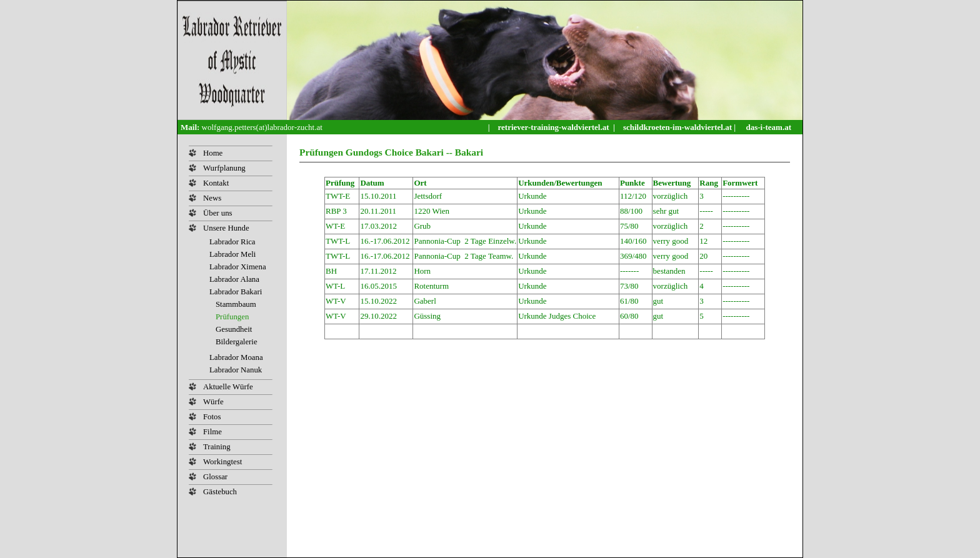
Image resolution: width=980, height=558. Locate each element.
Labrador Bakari (236, 292)
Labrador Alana (234, 279)
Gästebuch (220, 492)
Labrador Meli (232, 254)
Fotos (212, 417)
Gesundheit (234, 329)
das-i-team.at (768, 127)
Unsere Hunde (226, 228)
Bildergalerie (237, 342)
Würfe (213, 402)
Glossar (215, 477)
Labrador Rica (232, 242)
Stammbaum (236, 304)
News (212, 198)
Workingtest (222, 462)
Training (217, 447)
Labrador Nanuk (236, 370)
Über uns (218, 213)
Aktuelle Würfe (228, 387)
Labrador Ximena (238, 267)
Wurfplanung (224, 168)
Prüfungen (232, 317)
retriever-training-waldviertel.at (555, 127)
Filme (212, 432)
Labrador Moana (236, 357)
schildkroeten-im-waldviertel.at (678, 127)
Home (213, 153)
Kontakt (216, 183)
